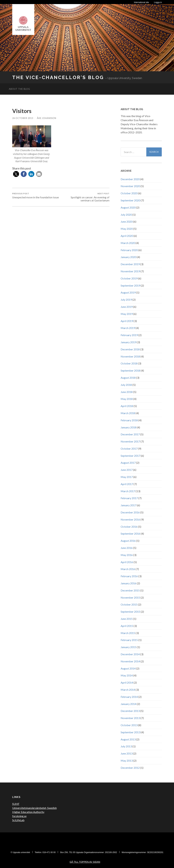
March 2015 (128, 633)
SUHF (16, 804)
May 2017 (127, 477)
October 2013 (129, 725)
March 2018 (128, 413)
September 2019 (130, 285)
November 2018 (130, 356)
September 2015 (130, 612)
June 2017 (127, 470)
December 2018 (130, 349)
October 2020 (129, 193)
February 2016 (129, 576)
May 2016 (127, 555)
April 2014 (127, 682)
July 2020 (126, 215)
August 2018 (128, 378)
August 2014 (128, 668)
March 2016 (128, 569)
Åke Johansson (47, 118)
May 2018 (127, 399)
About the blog (19, 89)
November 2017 (130, 441)
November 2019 (130, 271)
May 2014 (127, 675)
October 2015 (129, 604)
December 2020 (130, 179)
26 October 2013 (23, 118)
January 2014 (128, 704)
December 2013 (130, 711)
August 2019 (128, 292)
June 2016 (127, 548)
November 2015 (130, 597)
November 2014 (130, 661)
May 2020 (127, 229)
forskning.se (19, 816)
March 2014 (128, 690)
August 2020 (128, 207)
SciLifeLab (18, 820)
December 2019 (130, 264)
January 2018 (128, 427)
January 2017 (128, 505)
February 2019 (129, 335)
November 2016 (130, 519)
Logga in (158, 2)
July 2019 (126, 300)
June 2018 (127, 392)
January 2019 (128, 342)
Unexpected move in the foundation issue (36, 196)
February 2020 (129, 250)
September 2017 (130, 456)
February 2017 (129, 498)
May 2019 (127, 314)
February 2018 (129, 420)
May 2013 (127, 761)
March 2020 (128, 243)
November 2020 (130, 186)
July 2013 (126, 746)
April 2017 (127, 484)
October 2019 (129, 278)
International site (141, 2)
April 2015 (127, 626)
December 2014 (130, 654)
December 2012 (130, 768)
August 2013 (128, 739)
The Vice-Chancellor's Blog (58, 77)
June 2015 (127, 619)
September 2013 (130, 732)
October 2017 (129, 449)
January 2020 (128, 257)
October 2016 (129, 527)
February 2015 (129, 640)
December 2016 (130, 512)
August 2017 (128, 463)
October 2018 (129, 363)
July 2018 (126, 385)
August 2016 (128, 541)
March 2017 (128, 491)
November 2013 (130, 718)
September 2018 (130, 370)
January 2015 (128, 647)
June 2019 (127, 307)
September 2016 (130, 534)
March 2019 (128, 328)
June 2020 (127, 221)
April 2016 (127, 562)
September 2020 (130, 200)
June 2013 (127, 753)
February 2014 (129, 697)
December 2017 (130, 434)
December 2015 (130, 590)
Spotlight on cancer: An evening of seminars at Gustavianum (86, 197)
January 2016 (128, 583)
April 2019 (127, 321)
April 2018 (127, 406)
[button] (16, 174)
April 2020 (127, 236)
